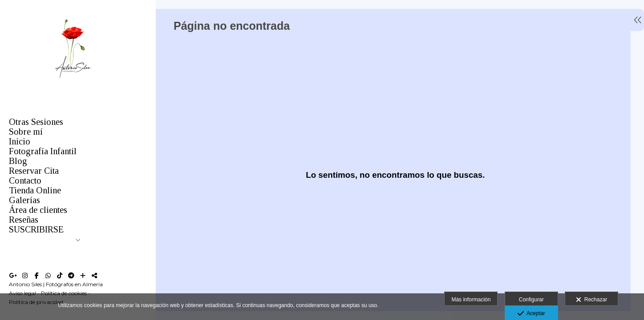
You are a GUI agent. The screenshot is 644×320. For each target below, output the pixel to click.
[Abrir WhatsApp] (48, 276)
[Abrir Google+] (13, 276)
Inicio (20, 141)
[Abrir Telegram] (71, 276)
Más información (471, 300)
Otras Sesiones (36, 122)
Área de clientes (38, 210)
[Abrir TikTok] (60, 276)
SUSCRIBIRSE (36, 229)
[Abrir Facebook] (36, 276)
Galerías (24, 200)
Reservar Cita (34, 171)
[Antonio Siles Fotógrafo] (73, 84)
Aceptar (531, 314)
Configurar (531, 300)
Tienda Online (35, 190)
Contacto (25, 180)
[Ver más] (83, 276)
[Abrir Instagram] (25, 276)
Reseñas (24, 220)
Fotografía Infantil (43, 151)
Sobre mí (26, 132)
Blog (18, 161)
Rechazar (591, 300)
